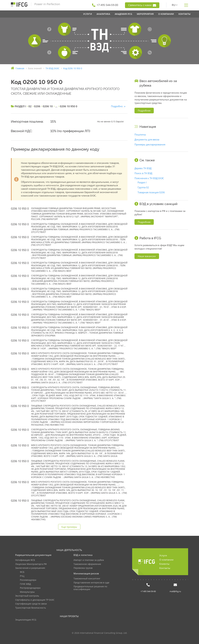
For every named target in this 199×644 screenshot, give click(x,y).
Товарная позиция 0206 (151, 192)
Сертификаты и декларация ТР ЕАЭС (35, 600)
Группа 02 (143, 187)
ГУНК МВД (25, 584)
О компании (166, 560)
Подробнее (144, 111)
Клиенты (164, 564)
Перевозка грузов (83, 568)
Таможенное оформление (87, 564)
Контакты (165, 568)
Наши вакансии (147, 256)
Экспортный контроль (27, 596)
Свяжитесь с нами (142, 5)
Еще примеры (69, 527)
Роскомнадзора (28, 580)
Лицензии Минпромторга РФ (31, 564)
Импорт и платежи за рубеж (89, 560)
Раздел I (142, 182)
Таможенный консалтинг (87, 579)
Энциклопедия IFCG (26, 620)
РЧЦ (22, 576)
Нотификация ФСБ (25, 560)
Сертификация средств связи (31, 604)
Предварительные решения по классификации (90, 588)
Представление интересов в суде (91, 583)
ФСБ (22, 572)
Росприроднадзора (30, 588)
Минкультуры (27, 592)
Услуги (163, 555)
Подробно (117, 106)
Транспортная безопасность (31, 608)
